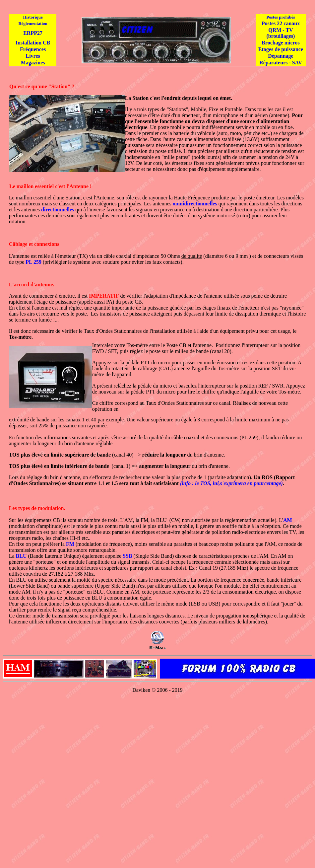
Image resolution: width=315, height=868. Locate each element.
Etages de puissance (281, 49)
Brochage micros (281, 43)
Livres (33, 56)
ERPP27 (33, 33)
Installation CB (33, 43)
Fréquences (33, 49)
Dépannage (281, 56)
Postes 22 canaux (281, 23)
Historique (33, 17)
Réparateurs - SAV (281, 63)
